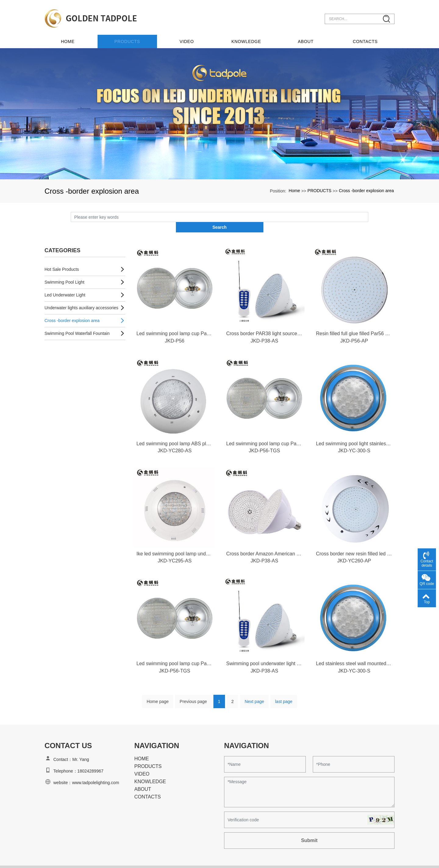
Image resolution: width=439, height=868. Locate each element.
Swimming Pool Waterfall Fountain (77, 319)
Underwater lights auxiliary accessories (81, 293)
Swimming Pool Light (64, 267)
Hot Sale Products (62, 255)
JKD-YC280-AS (175, 437)
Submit (309, 829)
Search (368, 212)
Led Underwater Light (65, 280)
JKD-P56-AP (354, 326)
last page (284, 690)
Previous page (193, 690)
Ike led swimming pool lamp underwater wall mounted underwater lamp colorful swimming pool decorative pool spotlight (175, 541)
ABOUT (307, 37)
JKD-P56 (175, 326)
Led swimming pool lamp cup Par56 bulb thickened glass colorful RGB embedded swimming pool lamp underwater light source (264, 430)
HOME (142, 747)
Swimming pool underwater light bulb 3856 (264, 651)
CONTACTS (366, 37)
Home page (158, 690)
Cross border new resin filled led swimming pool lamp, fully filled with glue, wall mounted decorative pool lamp (354, 541)
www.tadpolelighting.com (95, 771)
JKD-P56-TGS (264, 437)
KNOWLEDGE (249, 37)
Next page (254, 690)
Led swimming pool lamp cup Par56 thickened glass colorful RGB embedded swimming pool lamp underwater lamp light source (175, 319)
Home (74, 37)
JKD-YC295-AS (175, 548)
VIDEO (190, 37)
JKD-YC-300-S (354, 437)
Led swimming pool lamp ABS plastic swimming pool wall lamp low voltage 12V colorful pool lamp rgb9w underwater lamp (175, 430)
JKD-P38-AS (264, 326)
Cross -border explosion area (366, 186)
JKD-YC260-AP (354, 548)
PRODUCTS (132, 37)
